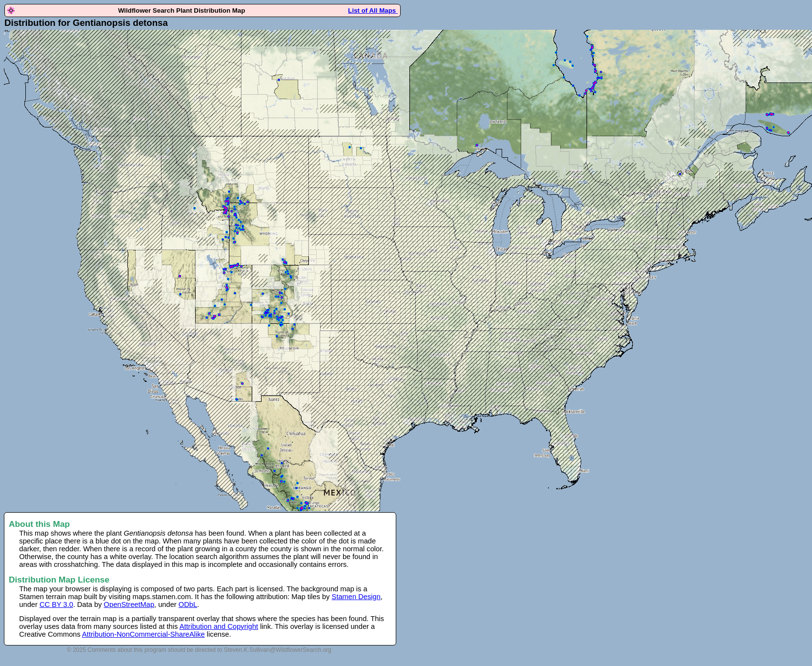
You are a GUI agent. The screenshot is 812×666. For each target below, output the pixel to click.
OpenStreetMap (129, 604)
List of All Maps (373, 10)
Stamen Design (356, 597)
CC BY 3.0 (56, 604)
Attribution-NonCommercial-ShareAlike (143, 634)
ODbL (188, 604)
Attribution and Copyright (219, 626)
